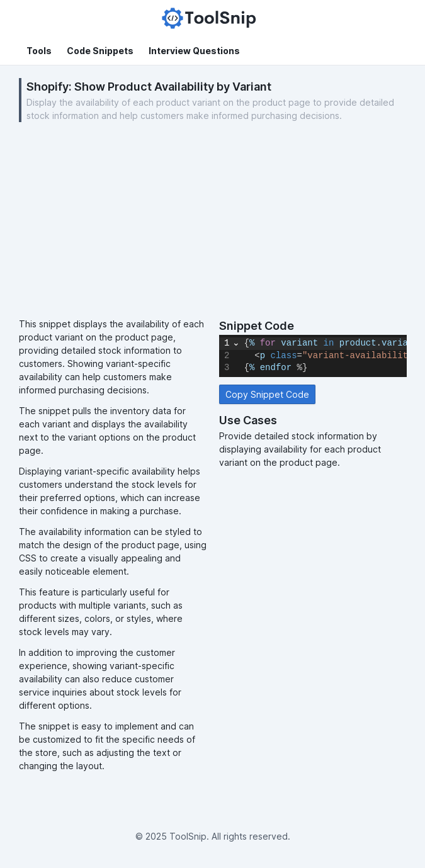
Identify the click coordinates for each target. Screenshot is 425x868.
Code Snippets (100, 51)
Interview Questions (194, 51)
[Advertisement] (213, 223)
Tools (39, 51)
